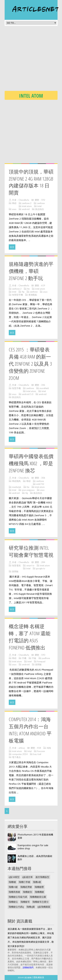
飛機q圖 (31, 907)
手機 (24, 658)
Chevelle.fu (24, 200)
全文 (12, 247)
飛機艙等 (25, 902)
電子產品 (16, 757)
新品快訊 (40, 209)
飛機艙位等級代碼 (18, 897)
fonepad (41, 661)
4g (23, 292)
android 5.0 (28, 394)
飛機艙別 (27, 892)
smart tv (30, 565)
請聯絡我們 (28, 967)
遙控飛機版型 (42, 877)
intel (39, 206)
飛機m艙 (13, 887)
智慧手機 (16, 388)
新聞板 (15, 571)
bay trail (37, 754)
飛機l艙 (12, 882)
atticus (22, 748)
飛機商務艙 (14, 892)
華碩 (14, 203)
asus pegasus (28, 490)
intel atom (27, 206)
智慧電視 (16, 565)
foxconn (41, 751)
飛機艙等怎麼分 (41, 902)
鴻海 (49, 748)
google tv (41, 568)
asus (14, 209)
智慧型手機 (17, 295)
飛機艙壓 (39, 887)
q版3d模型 (14, 877)
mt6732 (40, 484)
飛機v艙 (37, 882)
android (26, 209)
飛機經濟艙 (26, 887)
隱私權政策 (39, 977)
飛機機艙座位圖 (38, 897)
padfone (46, 658)
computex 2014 (20, 754)
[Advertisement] (31, 59)
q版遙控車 (27, 877)
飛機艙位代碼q (16, 907)
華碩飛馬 (16, 481)
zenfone (41, 203)
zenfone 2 (27, 203)
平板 (34, 658)
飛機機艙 (39, 892)
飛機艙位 (13, 902)
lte (28, 289)
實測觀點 (33, 295)
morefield (44, 388)
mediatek (17, 487)
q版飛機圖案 (44, 907)
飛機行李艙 (24, 882)
